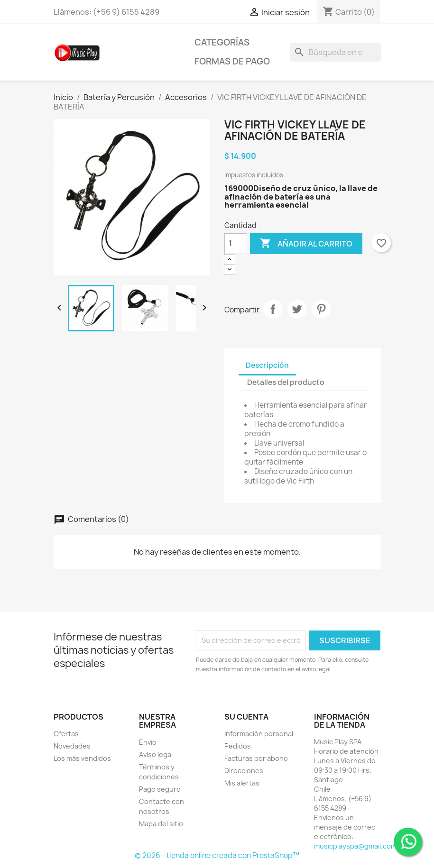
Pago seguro (160, 789)
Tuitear (297, 309)
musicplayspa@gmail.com (355, 846)
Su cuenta (246, 717)
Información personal (259, 734)
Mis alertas (242, 783)
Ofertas (66, 734)
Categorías (222, 42)
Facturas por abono (256, 758)
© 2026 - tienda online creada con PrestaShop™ (217, 855)
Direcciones (244, 771)
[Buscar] (335, 52)
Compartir (273, 309)
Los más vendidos (82, 758)
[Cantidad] (236, 244)
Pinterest (321, 309)
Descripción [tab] (267, 365)
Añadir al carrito (306, 244)
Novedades (72, 746)
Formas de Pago (232, 61)
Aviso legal (156, 754)
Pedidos (238, 746)
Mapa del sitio (161, 824)
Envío (148, 742)
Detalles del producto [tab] (286, 382)
